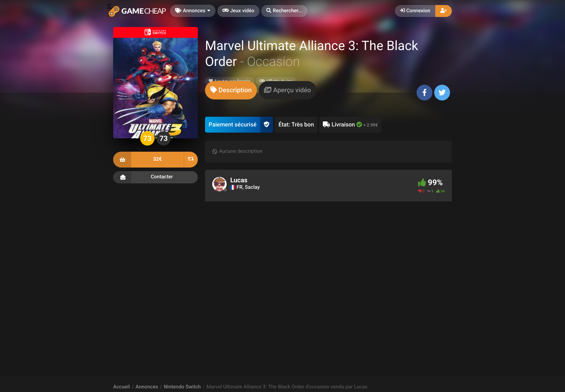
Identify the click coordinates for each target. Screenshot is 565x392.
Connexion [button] (415, 11)
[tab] (231, 90)
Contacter (155, 177)
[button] (284, 11)
